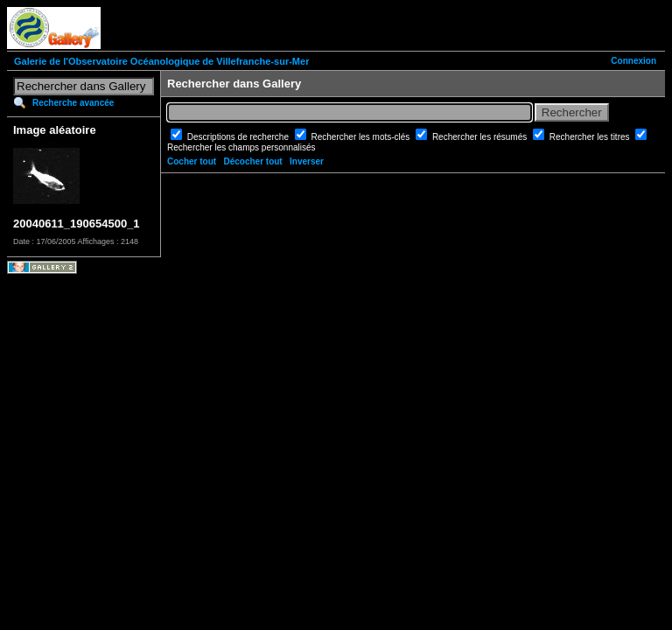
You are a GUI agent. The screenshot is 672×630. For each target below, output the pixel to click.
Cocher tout (192, 161)
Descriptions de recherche (239, 137)
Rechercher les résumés (481, 137)
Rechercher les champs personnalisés (241, 147)
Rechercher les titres (591, 137)
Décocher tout (252, 161)
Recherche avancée (73, 103)
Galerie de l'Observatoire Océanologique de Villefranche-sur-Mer (161, 61)
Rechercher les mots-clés (362, 137)
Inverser (307, 161)
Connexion (633, 61)
